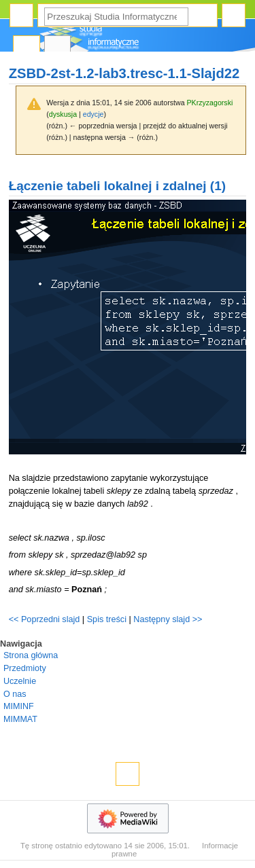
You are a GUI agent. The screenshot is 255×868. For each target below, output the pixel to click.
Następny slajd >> (168, 619)
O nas (15, 694)
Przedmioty (25, 668)
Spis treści (108, 619)
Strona (27, 48)
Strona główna (31, 655)
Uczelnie (20, 681)
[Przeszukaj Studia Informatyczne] (116, 17)
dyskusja (63, 114)
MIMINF (19, 706)
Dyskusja (58, 48)
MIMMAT (20, 719)
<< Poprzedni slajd (45, 619)
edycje (93, 114)
